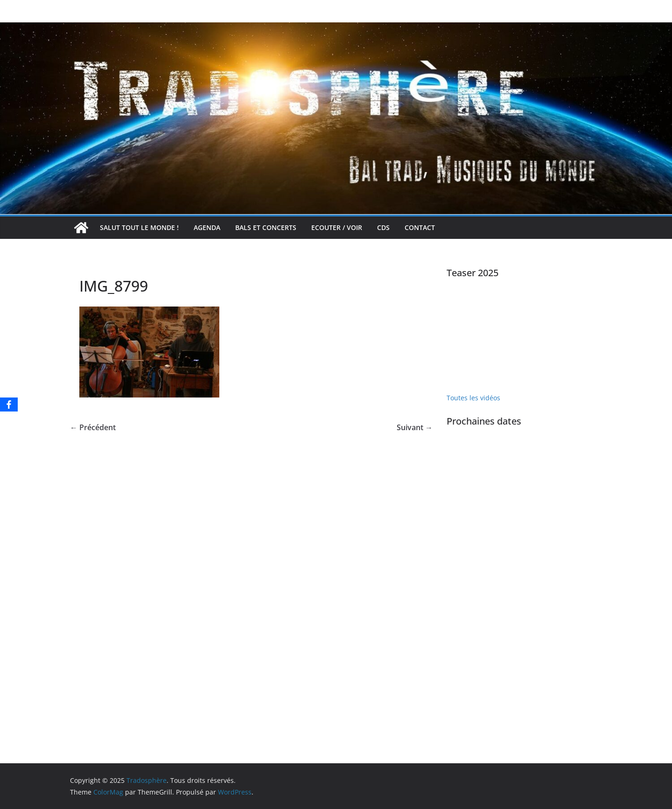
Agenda (207, 227)
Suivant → (415, 427)
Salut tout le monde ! (139, 227)
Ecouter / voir (337, 227)
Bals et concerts (266, 227)
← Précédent (93, 427)
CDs (383, 227)
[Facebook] (9, 404)
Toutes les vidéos (473, 398)
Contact (420, 227)
